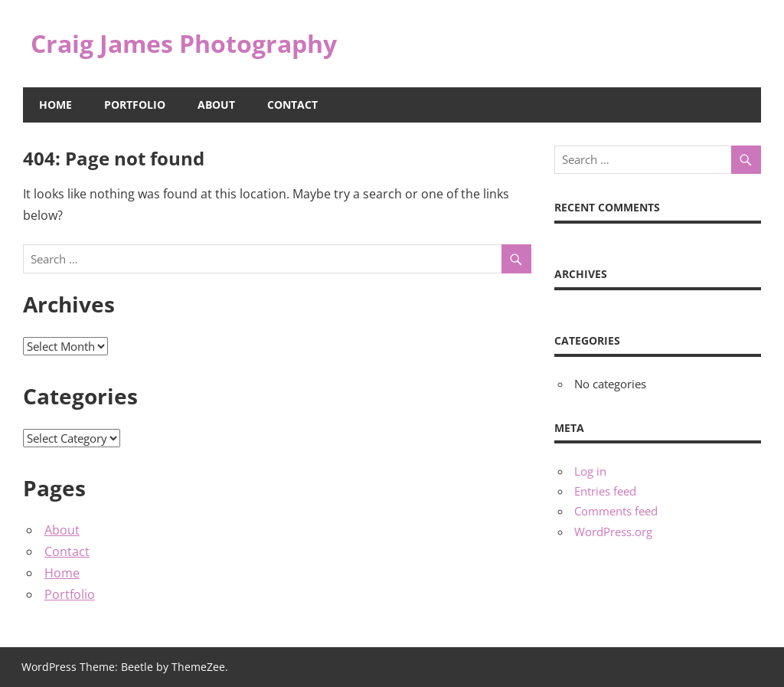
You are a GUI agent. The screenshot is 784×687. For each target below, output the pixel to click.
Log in (590, 471)
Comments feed (616, 511)
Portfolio (135, 105)
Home (56, 105)
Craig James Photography (184, 43)
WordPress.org (613, 532)
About (216, 105)
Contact (292, 105)
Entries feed (605, 491)
